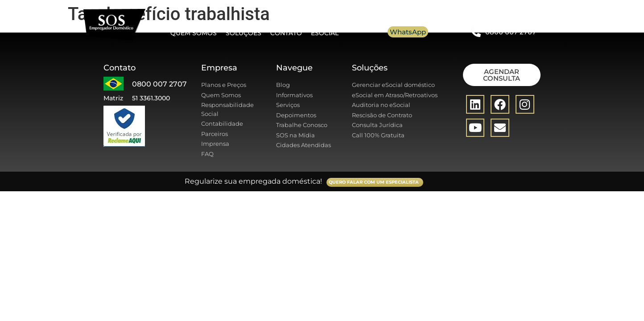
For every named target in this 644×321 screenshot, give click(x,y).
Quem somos (194, 33)
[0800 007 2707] (476, 32)
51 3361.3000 (151, 98)
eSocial (325, 33)
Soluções (244, 33)
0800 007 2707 (511, 32)
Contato (286, 33)
